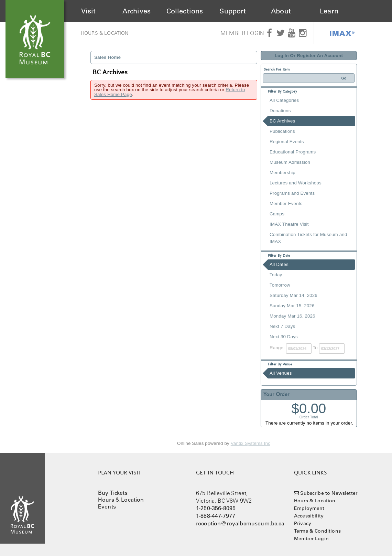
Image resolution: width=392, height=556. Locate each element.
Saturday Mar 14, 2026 (293, 295)
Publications (282, 131)
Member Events (286, 204)
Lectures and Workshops (296, 183)
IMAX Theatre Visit (289, 224)
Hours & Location (105, 33)
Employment (309, 508)
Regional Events (287, 142)
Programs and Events (292, 193)
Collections (185, 11)
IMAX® (342, 33)
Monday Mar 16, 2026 (292, 316)
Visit (89, 11)
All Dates (279, 264)
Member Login (242, 33)
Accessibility (309, 516)
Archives (137, 11)
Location (132, 500)
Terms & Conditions (317, 531)
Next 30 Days (284, 337)
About (281, 11)
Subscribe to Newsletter (329, 493)
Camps (277, 214)
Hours (106, 500)
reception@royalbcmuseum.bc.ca (240, 523)
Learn (329, 11)
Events (107, 506)
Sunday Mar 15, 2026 (292, 306)
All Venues (281, 373)
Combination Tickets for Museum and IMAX (308, 238)
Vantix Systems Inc (251, 443)
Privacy (303, 523)
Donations (280, 111)
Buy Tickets (113, 493)
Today (276, 275)
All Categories (284, 100)
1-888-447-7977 (216, 516)
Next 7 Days (282, 326)
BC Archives (282, 121)
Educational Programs (293, 152)
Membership (282, 173)
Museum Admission (290, 162)
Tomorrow (280, 285)
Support (233, 11)
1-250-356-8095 (216, 508)
